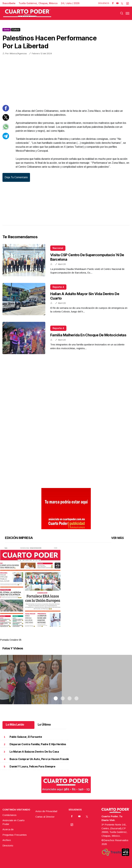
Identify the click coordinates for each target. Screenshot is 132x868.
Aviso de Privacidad (46, 811)
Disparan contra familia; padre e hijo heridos (38, 744)
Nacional (58, 248)
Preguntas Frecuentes (15, 835)
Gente (7, 30)
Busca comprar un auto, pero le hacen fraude (39, 759)
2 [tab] (63, 636)
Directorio (8, 845)
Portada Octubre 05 (11, 640)
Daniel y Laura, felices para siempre (32, 767)
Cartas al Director (45, 817)
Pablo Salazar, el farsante (26, 737)
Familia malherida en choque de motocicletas (88, 335)
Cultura (16, 30)
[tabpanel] (66, 595)
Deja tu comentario (16, 177)
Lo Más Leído (15, 724)
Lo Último (44, 724)
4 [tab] (76, 636)
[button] (66, 587)
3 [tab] (70, 636)
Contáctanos (9, 815)
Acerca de (8, 829)
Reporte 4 (58, 287)
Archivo (7, 840)
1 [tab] (56, 636)
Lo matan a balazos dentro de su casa (34, 752)
